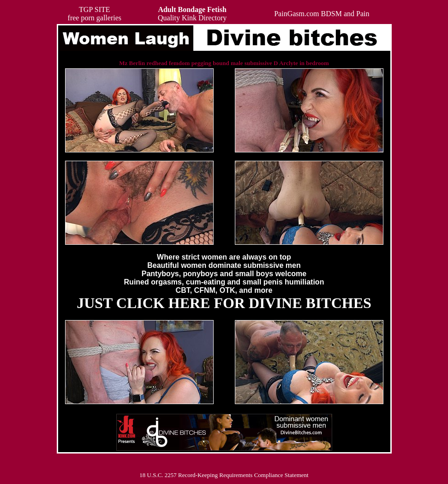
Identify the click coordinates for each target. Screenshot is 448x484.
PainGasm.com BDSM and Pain (322, 14)
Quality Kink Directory (192, 14)
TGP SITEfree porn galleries (95, 14)
